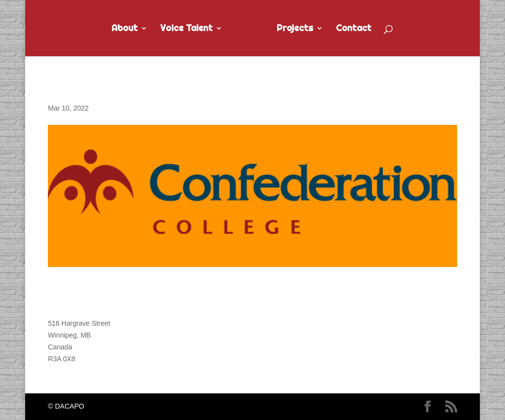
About (125, 29)
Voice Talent (186, 29)
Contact (354, 29)
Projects (295, 29)
